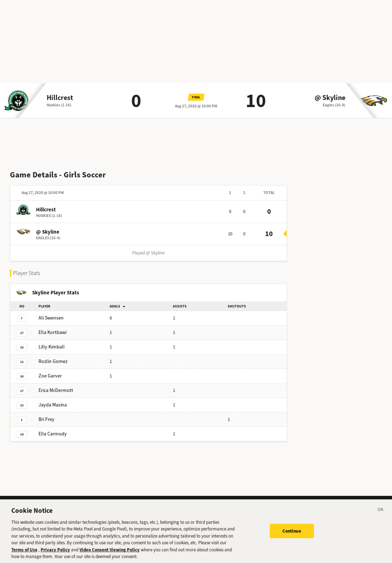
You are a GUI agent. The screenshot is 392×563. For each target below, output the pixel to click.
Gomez (53, 361)
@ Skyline (330, 98)
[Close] (381, 515)
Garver (50, 376)
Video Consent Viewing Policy (110, 554)
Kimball (52, 347)
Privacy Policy (55, 554)
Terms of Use (24, 554)
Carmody (53, 434)
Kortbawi (52, 332)
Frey (46, 419)
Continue (292, 535)
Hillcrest (60, 98)
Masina (53, 405)
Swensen (51, 318)
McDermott (56, 390)
